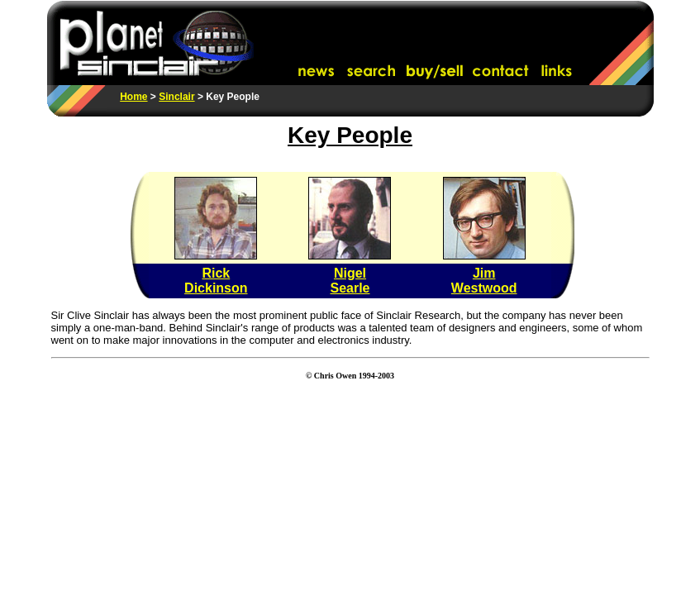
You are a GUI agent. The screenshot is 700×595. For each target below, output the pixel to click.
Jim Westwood (484, 281)
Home (133, 97)
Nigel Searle (350, 281)
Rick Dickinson (216, 281)
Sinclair (176, 97)
